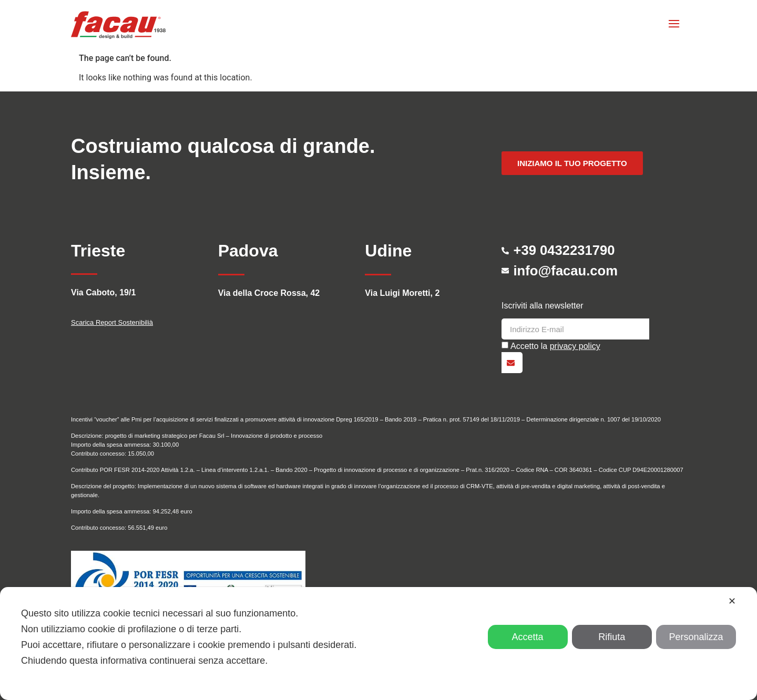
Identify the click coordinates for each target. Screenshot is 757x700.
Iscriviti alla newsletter (543, 306)
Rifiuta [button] (612, 637)
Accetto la (555, 346)
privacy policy (575, 346)
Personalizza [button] (696, 637)
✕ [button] (732, 601)
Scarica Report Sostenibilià (112, 322)
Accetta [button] (528, 637)
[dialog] (378, 644)
